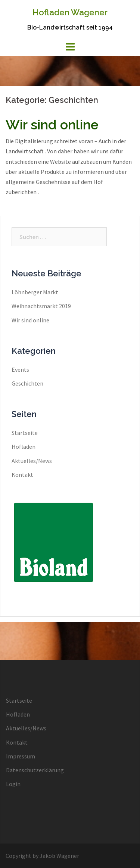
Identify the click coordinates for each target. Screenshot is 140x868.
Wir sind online (52, 125)
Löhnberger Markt (35, 292)
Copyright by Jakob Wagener (42, 856)
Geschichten (27, 383)
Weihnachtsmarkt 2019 (41, 306)
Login (13, 784)
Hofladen (24, 447)
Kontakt (22, 475)
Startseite (25, 433)
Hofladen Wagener (70, 12)
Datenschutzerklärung (35, 770)
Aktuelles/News (32, 461)
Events (20, 369)
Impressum (21, 756)
